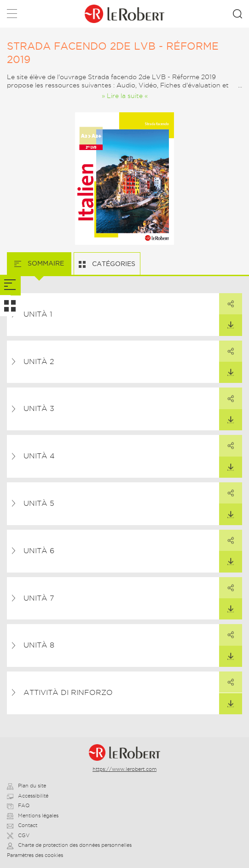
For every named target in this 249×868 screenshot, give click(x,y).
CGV (18, 835)
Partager (226, 301)
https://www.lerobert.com (124, 769)
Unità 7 (39, 598)
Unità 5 (39, 503)
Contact (22, 825)
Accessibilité (28, 796)
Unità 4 (39, 456)
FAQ (18, 805)
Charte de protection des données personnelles (69, 845)
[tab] (10, 285)
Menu (12, 15)
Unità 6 (39, 551)
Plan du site (26, 786)
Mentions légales (33, 816)
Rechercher (237, 14)
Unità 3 (39, 408)
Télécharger (226, 322)
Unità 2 (39, 362)
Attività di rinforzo (68, 692)
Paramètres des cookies (35, 855)
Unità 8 (39, 645)
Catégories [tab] (113, 264)
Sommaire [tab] (45, 263)
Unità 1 (38, 314)
